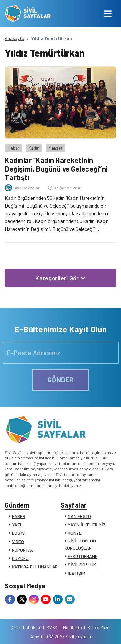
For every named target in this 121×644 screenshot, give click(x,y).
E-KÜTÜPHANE (83, 556)
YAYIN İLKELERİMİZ (87, 525)
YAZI (16, 525)
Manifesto (73, 628)
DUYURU (20, 558)
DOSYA (19, 533)
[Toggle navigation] (108, 14)
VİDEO (18, 541)
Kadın (34, 148)
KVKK (52, 628)
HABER (19, 516)
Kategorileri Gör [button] (60, 278)
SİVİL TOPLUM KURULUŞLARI (80, 544)
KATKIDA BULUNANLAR (35, 567)
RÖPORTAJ (23, 550)
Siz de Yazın (99, 628)
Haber (13, 148)
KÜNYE (75, 533)
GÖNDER (61, 380)
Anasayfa (15, 38)
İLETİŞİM (76, 573)
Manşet (55, 148)
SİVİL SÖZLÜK (82, 565)
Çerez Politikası (26, 628)
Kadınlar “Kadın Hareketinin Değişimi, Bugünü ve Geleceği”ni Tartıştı (56, 169)
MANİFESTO (79, 516)
